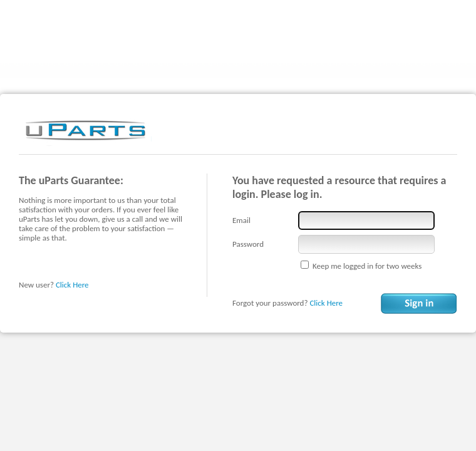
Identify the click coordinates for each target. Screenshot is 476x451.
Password (248, 244)
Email (241, 220)
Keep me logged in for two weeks (367, 266)
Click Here (72, 285)
